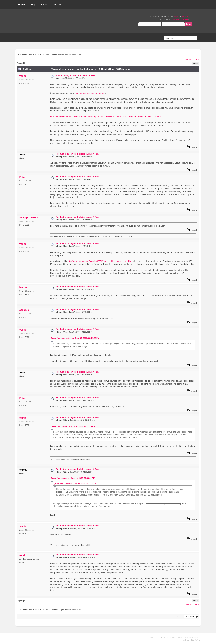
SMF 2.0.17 (154, 637)
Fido (22, 177)
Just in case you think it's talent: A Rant (76, 75)
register (185, 17)
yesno (23, 76)
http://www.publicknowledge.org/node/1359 (90, 93)
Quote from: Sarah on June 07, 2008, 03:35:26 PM (73, 426)
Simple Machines (177, 637)
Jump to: (180, 617)
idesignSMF (195, 637)
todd (22, 555)
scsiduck (25, 310)
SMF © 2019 (165, 637)
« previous (189, 59)
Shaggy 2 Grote (29, 217)
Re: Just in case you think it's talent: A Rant (77, 154)
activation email (181, 19)
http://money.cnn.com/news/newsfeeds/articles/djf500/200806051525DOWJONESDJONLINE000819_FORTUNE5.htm (105, 117)
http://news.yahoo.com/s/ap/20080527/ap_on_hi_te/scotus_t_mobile (100, 261)
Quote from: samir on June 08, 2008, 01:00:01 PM (73, 478)
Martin (23, 287)
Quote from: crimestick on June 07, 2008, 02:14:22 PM (75, 338)
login (176, 17)
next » (197, 59)
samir (23, 418)
